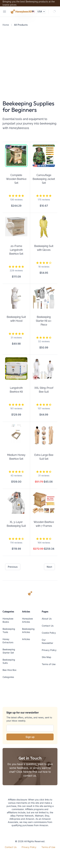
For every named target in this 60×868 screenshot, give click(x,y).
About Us (47, 619)
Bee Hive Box (10, 670)
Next (49, 567)
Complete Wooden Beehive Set (16, 179)
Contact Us (48, 626)
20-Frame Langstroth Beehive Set (16, 250)
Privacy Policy (49, 650)
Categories (8, 677)
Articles (26, 639)
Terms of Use (49, 664)
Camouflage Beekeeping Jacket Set (44, 179)
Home (6, 25)
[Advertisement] (30, 58)
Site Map (46, 657)
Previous (13, 567)
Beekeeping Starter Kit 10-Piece (44, 321)
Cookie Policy (49, 633)
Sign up (30, 737)
